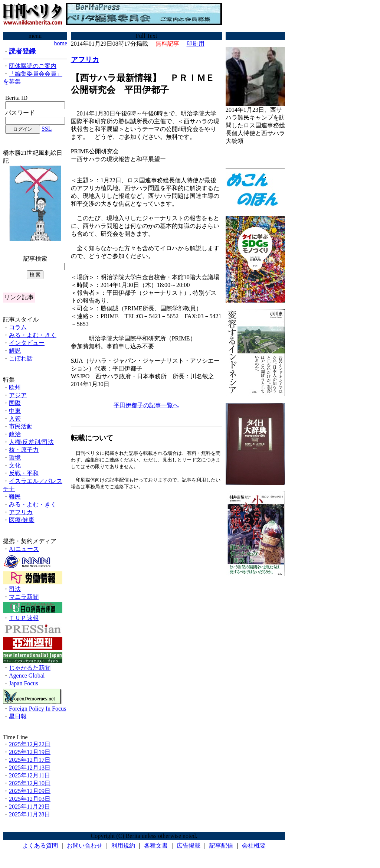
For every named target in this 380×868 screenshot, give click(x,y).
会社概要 (254, 846)
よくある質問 (40, 846)
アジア (18, 395)
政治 (15, 434)
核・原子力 (24, 450)
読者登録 (22, 51)
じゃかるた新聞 (30, 668)
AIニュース (24, 549)
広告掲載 (189, 846)
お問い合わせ (85, 846)
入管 (15, 419)
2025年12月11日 (30, 775)
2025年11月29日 (30, 807)
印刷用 (196, 44)
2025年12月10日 (30, 783)
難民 (15, 497)
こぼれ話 (21, 358)
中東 (15, 411)
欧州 (15, 387)
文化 (15, 465)
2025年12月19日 (30, 752)
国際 (15, 403)
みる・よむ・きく (33, 335)
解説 (15, 351)
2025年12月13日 (30, 768)
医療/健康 (22, 520)
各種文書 (156, 846)
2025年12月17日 (30, 760)
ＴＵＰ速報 (24, 618)
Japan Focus (24, 683)
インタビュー (27, 343)
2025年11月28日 (30, 814)
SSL (47, 129)
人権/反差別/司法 (31, 442)
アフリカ (21, 512)
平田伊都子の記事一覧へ (146, 405)
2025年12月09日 (30, 791)
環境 (15, 458)
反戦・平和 (24, 473)
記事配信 (221, 846)
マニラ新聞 (24, 597)
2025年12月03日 (30, 799)
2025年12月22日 (30, 744)
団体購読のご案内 (33, 66)
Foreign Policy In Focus (37, 709)
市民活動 (21, 426)
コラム (18, 327)
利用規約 (123, 846)
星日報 (18, 716)
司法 (15, 589)
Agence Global (27, 676)
